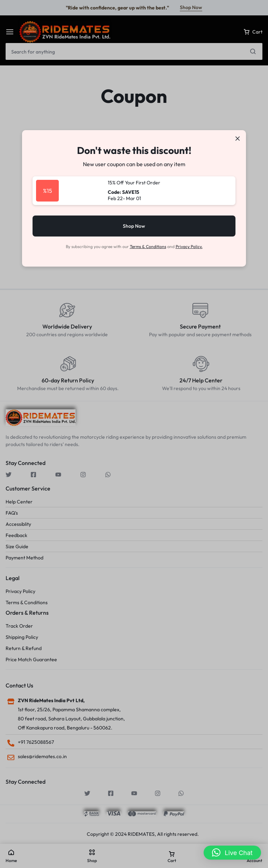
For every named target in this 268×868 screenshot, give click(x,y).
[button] (232, 853)
